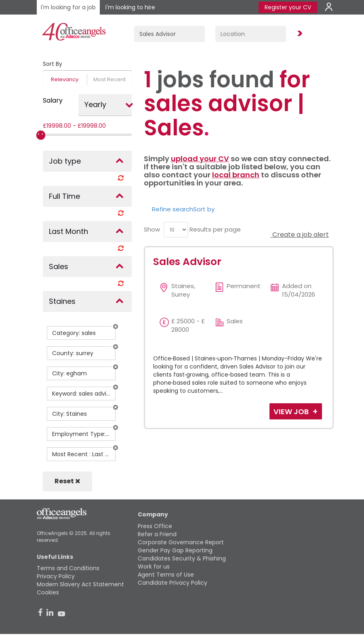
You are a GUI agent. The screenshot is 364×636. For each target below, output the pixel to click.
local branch (236, 175)
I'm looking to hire (130, 7)
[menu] (176, 230)
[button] (116, 326)
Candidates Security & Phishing (182, 558)
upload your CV (200, 159)
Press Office (155, 526)
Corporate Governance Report (181, 542)
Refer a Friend (157, 534)
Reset (67, 481)
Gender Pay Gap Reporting (175, 550)
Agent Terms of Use (166, 575)
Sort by (204, 209)
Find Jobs (299, 34)
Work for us (154, 567)
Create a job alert (300, 235)
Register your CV (288, 7)
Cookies (48, 592)
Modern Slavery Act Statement (80, 584)
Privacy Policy (56, 576)
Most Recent (109, 79)
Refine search (173, 209)
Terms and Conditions (68, 568)
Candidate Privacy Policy (173, 583)
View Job (292, 412)
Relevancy (65, 79)
